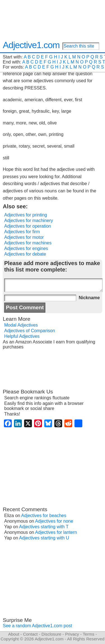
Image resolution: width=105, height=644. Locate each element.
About (14, 634)
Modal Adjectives (21, 325)
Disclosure (51, 634)
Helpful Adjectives (22, 336)
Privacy (72, 634)
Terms (88, 634)
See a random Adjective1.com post (37, 626)
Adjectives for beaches (44, 516)
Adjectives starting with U (44, 538)
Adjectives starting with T (44, 527)
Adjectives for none (54, 521)
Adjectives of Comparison (30, 331)
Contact (30, 634)
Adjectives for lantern (56, 532)
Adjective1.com (31, 45)
